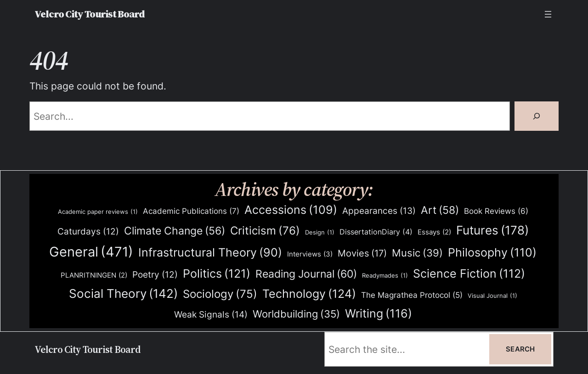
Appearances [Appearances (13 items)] (379, 211)
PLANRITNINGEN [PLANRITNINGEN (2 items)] (94, 276)
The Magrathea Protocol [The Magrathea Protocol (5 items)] (412, 295)
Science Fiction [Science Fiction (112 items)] (469, 274)
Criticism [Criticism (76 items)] (265, 231)
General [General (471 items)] (91, 252)
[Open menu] (548, 14)
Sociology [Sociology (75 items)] (220, 294)
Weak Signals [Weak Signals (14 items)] (211, 315)
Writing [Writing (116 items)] (379, 314)
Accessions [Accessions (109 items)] (291, 210)
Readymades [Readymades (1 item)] (385, 276)
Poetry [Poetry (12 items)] (155, 275)
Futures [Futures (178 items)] (492, 230)
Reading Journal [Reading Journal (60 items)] (306, 274)
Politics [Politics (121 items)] (217, 273)
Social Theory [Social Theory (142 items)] (123, 294)
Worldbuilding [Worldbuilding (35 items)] (296, 314)
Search (520, 349)
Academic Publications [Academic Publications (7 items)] (191, 211)
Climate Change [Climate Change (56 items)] (175, 231)
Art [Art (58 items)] (440, 210)
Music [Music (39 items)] (417, 253)
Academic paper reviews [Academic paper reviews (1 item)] (98, 212)
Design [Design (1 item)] (320, 232)
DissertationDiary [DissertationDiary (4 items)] (376, 232)
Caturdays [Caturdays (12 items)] (88, 232)
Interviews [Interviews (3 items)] (310, 254)
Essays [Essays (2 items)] (434, 232)
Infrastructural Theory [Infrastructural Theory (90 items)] (210, 253)
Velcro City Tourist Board (90, 14)
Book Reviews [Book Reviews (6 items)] (496, 211)
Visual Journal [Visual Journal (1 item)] (492, 296)
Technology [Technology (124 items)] (309, 293)
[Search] (537, 116)
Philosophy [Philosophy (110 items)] (492, 253)
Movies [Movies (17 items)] (362, 254)
